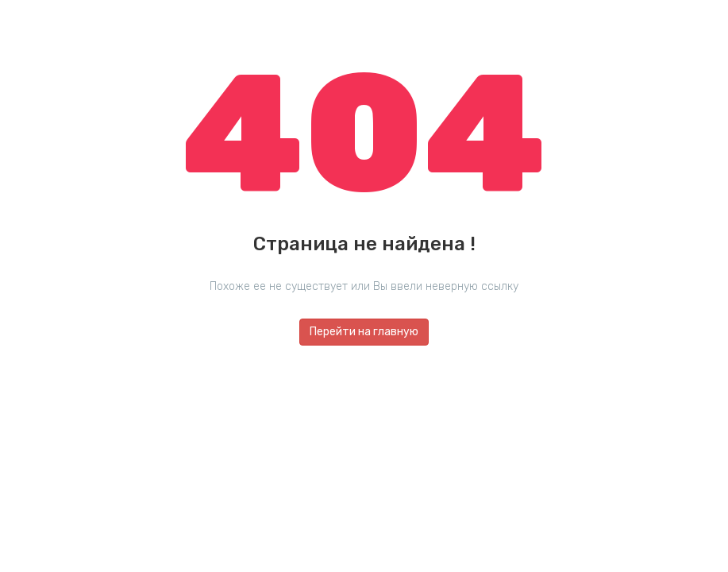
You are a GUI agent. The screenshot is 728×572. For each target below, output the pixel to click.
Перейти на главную (364, 332)
